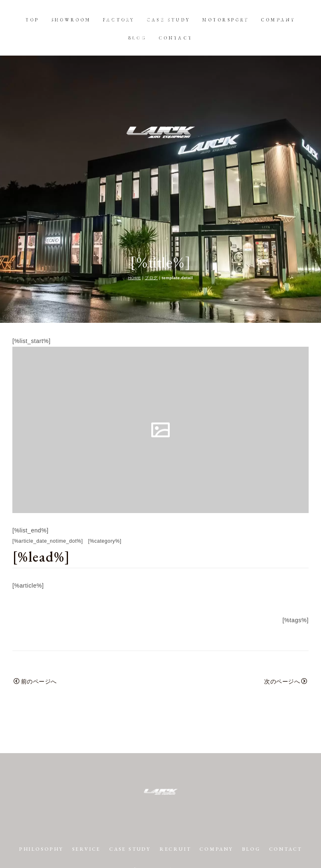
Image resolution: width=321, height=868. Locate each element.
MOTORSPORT (226, 19)
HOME (135, 222)
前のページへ (35, 626)
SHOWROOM (71, 19)
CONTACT (176, 37)
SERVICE (105, 793)
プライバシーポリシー (161, 824)
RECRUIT (197, 793)
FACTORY (119, 19)
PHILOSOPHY (58, 793)
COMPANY (278, 19)
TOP (33, 19)
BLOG (137, 37)
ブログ (151, 222)
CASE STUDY (169, 19)
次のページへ (286, 626)
